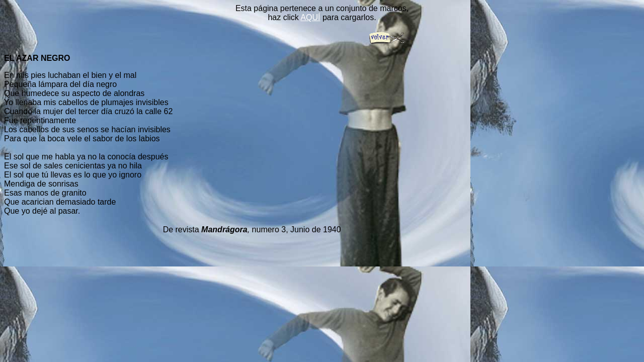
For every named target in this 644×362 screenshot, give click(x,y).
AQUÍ (310, 17)
